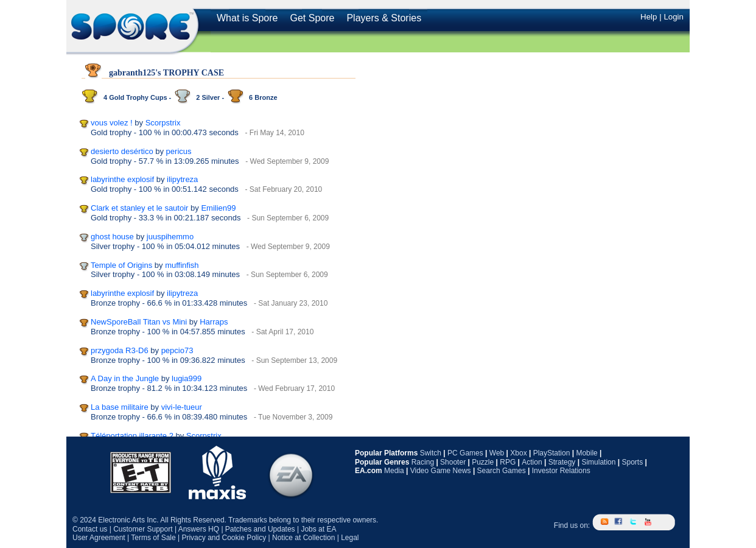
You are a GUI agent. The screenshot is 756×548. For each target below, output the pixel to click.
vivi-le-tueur (182, 407)
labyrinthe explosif (122, 179)
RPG (508, 462)
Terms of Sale (153, 538)
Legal (350, 538)
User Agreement (99, 538)
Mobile (586, 453)
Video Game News (441, 471)
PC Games (465, 453)
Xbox (518, 453)
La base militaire (120, 407)
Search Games (502, 471)
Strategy (562, 462)
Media (394, 471)
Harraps (214, 322)
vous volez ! (112, 123)
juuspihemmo (170, 237)
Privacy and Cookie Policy (224, 538)
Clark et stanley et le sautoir (139, 208)
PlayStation (552, 453)
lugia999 (187, 378)
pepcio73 (177, 350)
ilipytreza (182, 179)
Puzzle (483, 462)
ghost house (112, 237)
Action (532, 462)
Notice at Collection (303, 538)
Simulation (598, 462)
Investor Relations (561, 471)
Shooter (453, 462)
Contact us (90, 529)
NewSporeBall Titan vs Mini (139, 322)
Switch (431, 453)
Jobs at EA (318, 529)
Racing (423, 462)
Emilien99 (218, 208)
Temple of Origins (121, 265)
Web (497, 453)
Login (674, 17)
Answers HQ (199, 529)
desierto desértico (122, 151)
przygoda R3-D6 (120, 350)
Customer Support (143, 529)
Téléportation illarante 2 (132, 436)
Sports (632, 462)
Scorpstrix (163, 123)
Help (649, 17)
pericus (179, 151)
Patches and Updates (260, 529)
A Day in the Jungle (125, 378)
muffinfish (182, 265)
